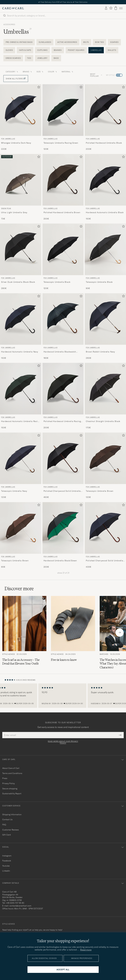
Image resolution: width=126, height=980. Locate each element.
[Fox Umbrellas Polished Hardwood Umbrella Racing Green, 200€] (63, 396)
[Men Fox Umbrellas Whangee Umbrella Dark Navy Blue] (21, 110)
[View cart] (116, 8)
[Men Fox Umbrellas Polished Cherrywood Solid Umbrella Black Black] (63, 458)
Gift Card (6, 835)
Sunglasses (45, 42)
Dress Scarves (13, 58)
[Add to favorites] (38, 88)
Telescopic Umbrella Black (57, 282)
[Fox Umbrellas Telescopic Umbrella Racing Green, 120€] (63, 117)
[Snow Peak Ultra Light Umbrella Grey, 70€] (21, 187)
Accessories (9, 25)
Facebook (7, 861)
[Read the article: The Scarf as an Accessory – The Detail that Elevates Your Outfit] (24, 633)
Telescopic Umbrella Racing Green (61, 143)
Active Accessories (67, 42)
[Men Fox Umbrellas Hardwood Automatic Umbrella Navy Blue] (21, 319)
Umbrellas (96, 50)
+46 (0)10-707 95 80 (15, 903)
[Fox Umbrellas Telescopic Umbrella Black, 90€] (105, 257)
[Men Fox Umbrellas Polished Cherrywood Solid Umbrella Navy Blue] (105, 528)
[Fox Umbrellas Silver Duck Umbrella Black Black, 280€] (21, 257)
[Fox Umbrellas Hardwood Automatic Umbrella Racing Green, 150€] (21, 396)
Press (5, 778)
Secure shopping (10, 789)
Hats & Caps (25, 50)
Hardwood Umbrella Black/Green (60, 561)
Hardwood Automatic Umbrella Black (105, 212)
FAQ (4, 825)
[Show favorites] (111, 8)
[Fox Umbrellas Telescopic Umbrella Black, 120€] (63, 257)
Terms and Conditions (12, 773)
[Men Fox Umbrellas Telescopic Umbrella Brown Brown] (105, 458)
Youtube (6, 866)
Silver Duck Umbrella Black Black (18, 282)
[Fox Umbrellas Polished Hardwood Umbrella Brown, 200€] (63, 187)
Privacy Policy (8, 783)
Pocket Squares (76, 50)
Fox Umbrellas (8, 139)
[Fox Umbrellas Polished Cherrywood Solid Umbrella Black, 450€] (63, 466)
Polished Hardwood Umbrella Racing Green (62, 421)
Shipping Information (12, 814)
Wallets (112, 50)
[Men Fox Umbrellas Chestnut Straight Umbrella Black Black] (105, 389)
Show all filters (16, 79)
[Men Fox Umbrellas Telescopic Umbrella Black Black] (63, 249)
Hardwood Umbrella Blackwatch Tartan (60, 352)
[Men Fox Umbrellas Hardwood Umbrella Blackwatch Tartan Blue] (63, 319)
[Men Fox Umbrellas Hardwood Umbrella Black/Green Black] (63, 528)
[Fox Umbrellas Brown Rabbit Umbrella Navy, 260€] (105, 326)
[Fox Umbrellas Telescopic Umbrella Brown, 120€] (105, 466)
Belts (86, 42)
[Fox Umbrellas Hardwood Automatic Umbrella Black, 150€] (105, 187)
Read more (86, 950)
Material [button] (67, 72)
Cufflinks (42, 50)
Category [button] (12, 72)
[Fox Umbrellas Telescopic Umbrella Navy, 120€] (21, 466)
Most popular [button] (96, 75)
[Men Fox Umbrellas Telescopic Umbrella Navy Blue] (21, 458)
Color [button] (53, 72)
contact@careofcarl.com (20, 906)
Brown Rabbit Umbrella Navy (100, 352)
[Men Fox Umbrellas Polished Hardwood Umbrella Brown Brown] (63, 180)
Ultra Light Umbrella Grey (14, 212)
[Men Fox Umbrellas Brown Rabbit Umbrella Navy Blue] (105, 319)
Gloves (9, 50)
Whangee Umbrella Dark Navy (16, 143)
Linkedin (6, 871)
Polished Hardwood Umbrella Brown (62, 212)
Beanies (58, 50)
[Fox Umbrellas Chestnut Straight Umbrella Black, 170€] (105, 396)
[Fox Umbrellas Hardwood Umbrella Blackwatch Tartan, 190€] (63, 326)
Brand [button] (27, 72)
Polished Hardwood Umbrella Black (104, 143)
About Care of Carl (11, 768)
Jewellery (42, 58)
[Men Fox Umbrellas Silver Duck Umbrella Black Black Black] (21, 249)
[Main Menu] (121, 8)
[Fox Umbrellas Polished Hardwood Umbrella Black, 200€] (105, 117)
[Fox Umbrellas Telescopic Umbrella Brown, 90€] (21, 535)
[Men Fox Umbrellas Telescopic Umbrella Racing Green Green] (63, 110)
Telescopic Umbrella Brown (100, 491)
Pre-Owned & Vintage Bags (19, 42)
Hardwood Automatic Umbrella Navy (20, 352)
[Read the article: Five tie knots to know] (73, 633)
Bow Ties (100, 42)
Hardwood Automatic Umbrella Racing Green (21, 421)
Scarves (114, 42)
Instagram (7, 856)
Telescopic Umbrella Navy (14, 491)
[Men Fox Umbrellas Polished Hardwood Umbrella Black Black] (105, 110)
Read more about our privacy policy (63, 742)
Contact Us (7, 819)
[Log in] (106, 8)
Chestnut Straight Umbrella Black (103, 421)
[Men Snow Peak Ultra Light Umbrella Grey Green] (21, 180)
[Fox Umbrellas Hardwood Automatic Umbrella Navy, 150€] (21, 326)
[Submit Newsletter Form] (120, 735)
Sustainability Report (12, 794)
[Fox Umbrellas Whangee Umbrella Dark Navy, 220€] (21, 117)
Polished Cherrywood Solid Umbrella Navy (105, 561)
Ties (29, 58)
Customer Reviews (11, 830)
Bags (56, 58)
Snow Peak (6, 208)
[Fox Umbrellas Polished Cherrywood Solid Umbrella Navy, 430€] (105, 535)
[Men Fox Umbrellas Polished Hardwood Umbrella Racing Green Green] (63, 389)
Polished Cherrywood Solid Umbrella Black (62, 491)
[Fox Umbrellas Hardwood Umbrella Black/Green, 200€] (63, 535)
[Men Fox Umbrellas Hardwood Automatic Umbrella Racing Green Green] (21, 389)
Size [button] (40, 72)
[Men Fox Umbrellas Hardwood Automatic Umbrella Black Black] (105, 180)
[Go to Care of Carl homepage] (13, 8)
